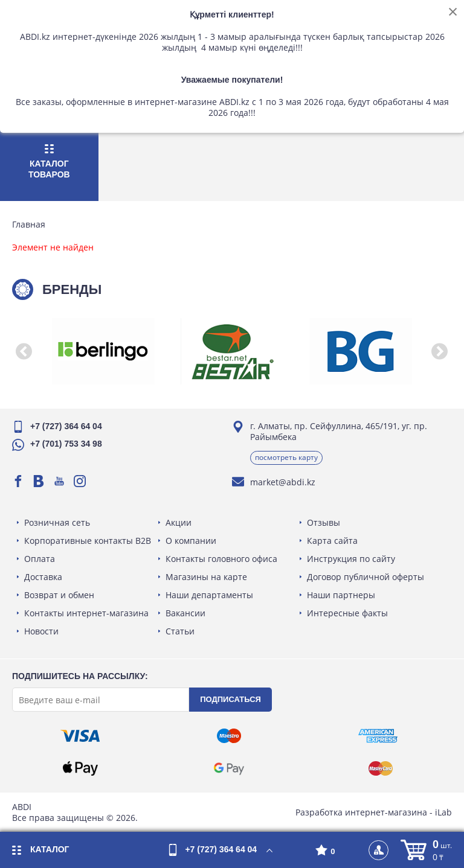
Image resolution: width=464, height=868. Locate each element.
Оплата (40, 559)
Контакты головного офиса (221, 559)
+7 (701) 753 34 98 (66, 444)
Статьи (180, 631)
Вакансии (185, 613)
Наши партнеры (341, 595)
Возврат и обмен (59, 595)
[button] (24, 351)
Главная (29, 225)
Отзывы (324, 522)
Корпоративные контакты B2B (88, 541)
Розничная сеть (57, 522)
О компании (191, 541)
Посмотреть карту (286, 457)
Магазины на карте (206, 577)
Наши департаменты (209, 595)
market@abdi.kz (283, 482)
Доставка (43, 577)
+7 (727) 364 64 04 (66, 426)
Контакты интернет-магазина (86, 613)
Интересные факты (347, 613)
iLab (443, 812)
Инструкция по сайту (351, 559)
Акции (179, 522)
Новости (41, 631)
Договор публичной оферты (366, 577)
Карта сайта (332, 541)
